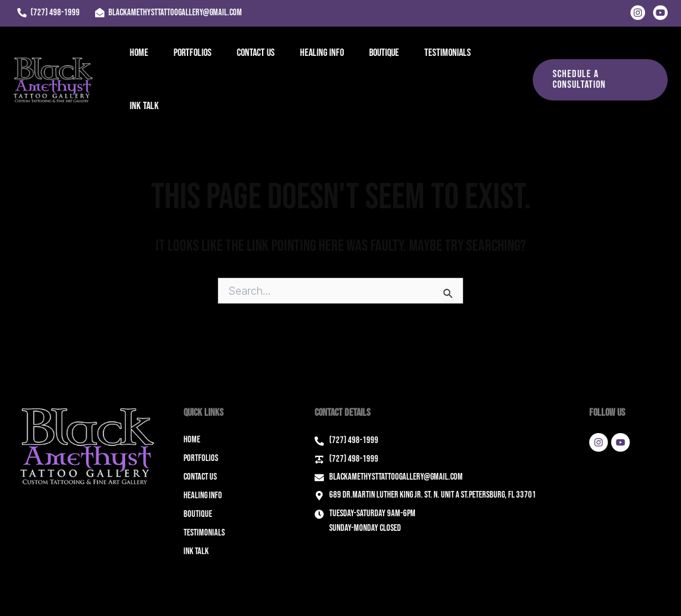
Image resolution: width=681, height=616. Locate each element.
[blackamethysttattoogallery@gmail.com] (168, 13)
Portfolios (189, 60)
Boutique (369, 60)
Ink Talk (487, 60)
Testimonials (428, 60)
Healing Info (311, 60)
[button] (597, 61)
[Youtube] (660, 13)
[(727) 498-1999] (48, 13)
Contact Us (248, 60)
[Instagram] (638, 13)
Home (140, 60)
